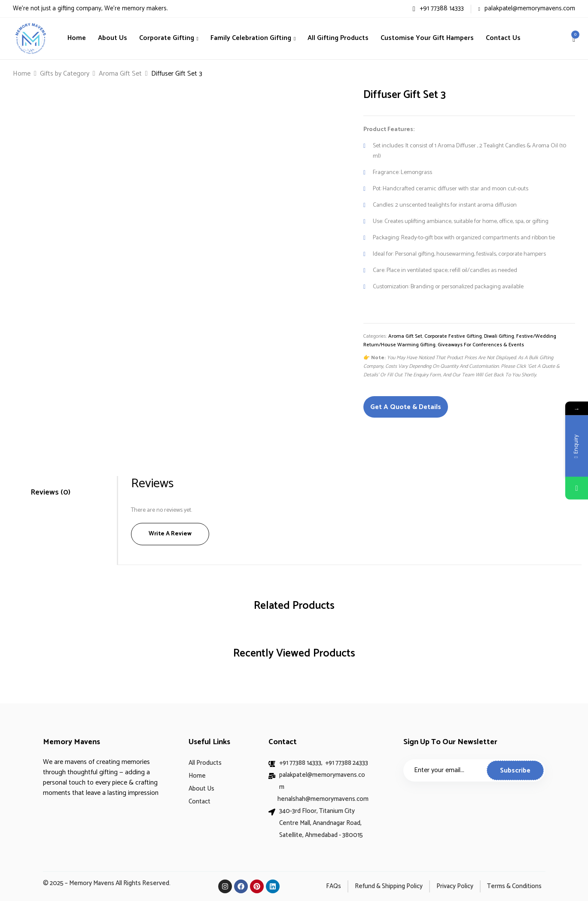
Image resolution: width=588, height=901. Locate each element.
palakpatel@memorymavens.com (527, 8)
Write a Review (170, 534)
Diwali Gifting (499, 336)
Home (22, 74)
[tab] (62, 492)
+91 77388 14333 (438, 8)
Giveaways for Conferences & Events (481, 345)
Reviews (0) (50, 492)
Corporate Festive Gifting (453, 336)
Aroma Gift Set (120, 74)
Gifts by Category (65, 74)
